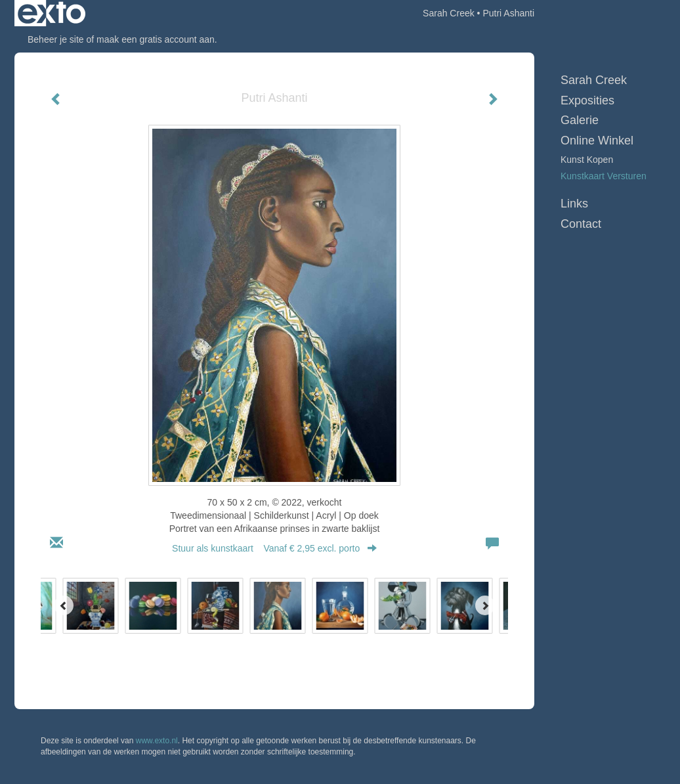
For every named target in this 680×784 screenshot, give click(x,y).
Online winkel (597, 141)
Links (574, 204)
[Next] (485, 605)
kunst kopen (587, 160)
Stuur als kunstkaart (274, 548)
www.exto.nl (157, 741)
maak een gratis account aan (156, 39)
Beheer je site (56, 39)
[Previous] (64, 605)
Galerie (580, 120)
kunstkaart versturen (604, 176)
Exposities (587, 100)
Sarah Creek (449, 13)
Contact (581, 224)
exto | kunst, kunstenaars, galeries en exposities (52, 13)
